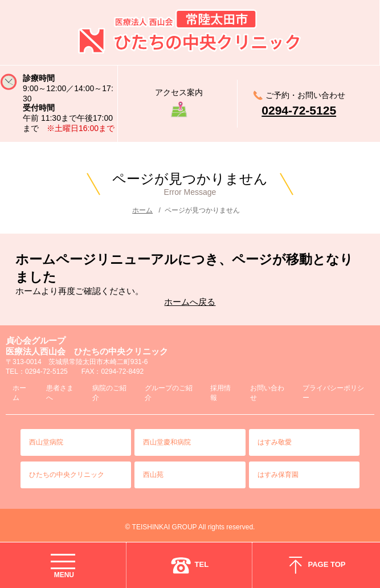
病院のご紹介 (109, 393)
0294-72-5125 (299, 110)
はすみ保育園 (278, 475)
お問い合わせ (267, 393)
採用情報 (220, 393)
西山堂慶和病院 (167, 442)
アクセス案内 (179, 92)
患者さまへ (60, 393)
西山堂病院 (46, 442)
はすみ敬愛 (275, 442)
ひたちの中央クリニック (67, 475)
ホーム (142, 210)
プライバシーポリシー (333, 393)
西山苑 (153, 475)
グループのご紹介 (169, 393)
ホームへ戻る (190, 302)
